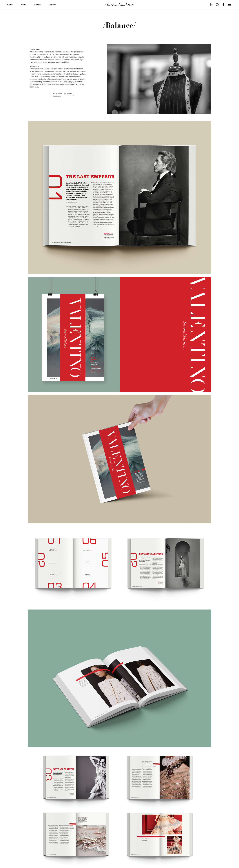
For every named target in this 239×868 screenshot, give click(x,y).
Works (10, 5)
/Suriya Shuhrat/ (119, 5)
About (23, 5)
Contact (52, 5)
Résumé (37, 5)
